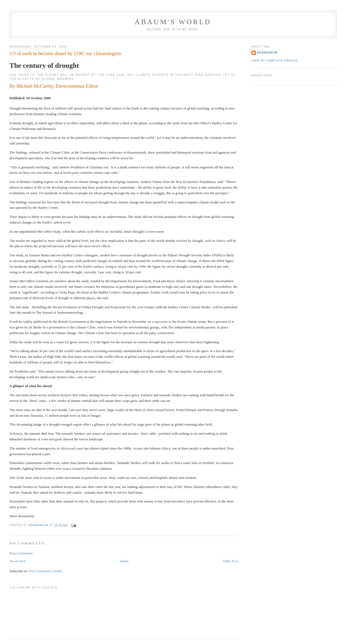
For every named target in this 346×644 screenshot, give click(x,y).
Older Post (230, 561)
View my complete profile (275, 61)
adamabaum (267, 53)
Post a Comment (21, 553)
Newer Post (17, 561)
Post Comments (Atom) (45, 571)
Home (124, 561)
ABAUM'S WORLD (173, 22)
